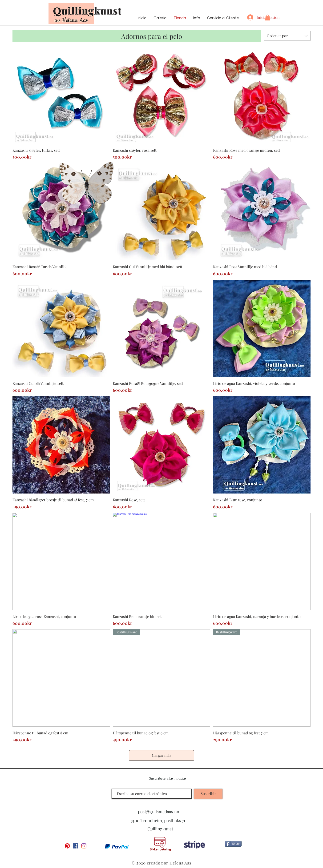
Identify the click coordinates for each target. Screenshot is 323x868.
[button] (268, 18)
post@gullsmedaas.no (159, 812)
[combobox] (287, 36)
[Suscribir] (208, 794)
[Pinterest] (67, 846)
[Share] (233, 844)
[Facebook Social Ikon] (76, 846)
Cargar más (161, 755)
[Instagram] (84, 846)
